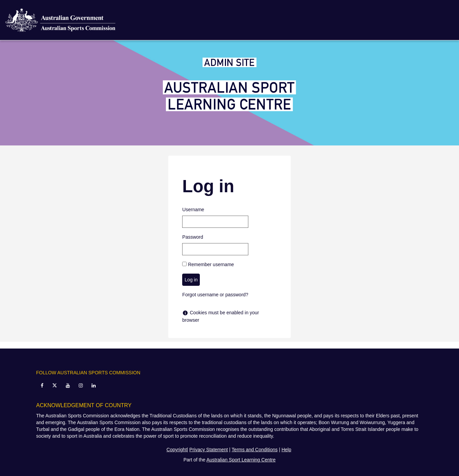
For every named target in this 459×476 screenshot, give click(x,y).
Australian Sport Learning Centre (241, 460)
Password (193, 237)
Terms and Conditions (255, 450)
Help (286, 450)
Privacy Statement (209, 450)
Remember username (211, 264)
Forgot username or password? (215, 295)
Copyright (177, 450)
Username (193, 210)
